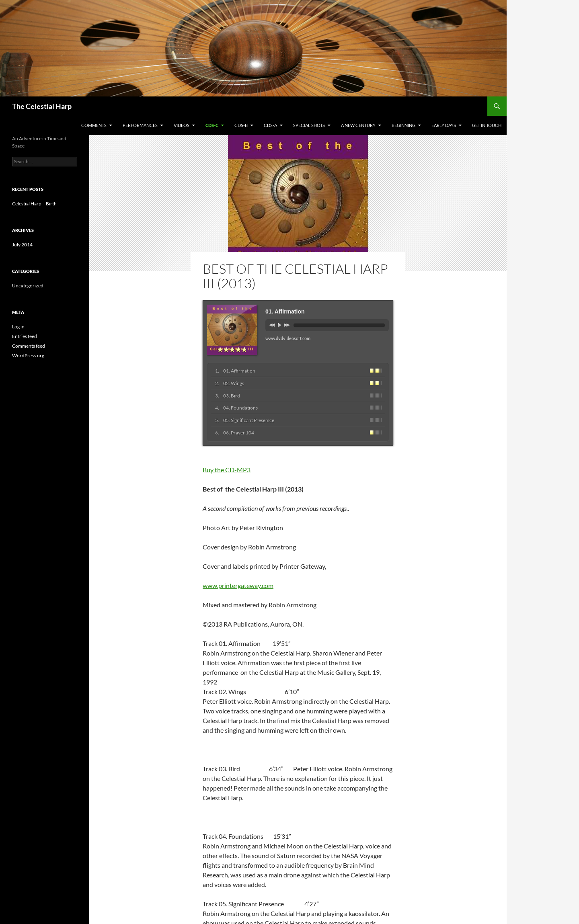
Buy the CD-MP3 (227, 470)
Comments (94, 125)
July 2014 (22, 245)
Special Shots (309, 125)
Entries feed (25, 336)
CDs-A (270, 125)
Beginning (403, 125)
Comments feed (29, 346)
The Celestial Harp (42, 106)
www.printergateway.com (238, 585)
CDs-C (212, 125)
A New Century (358, 125)
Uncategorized (28, 286)
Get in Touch (487, 125)
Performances (140, 125)
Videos (182, 125)
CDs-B (241, 125)
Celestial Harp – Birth (34, 204)
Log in (18, 327)
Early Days (444, 125)
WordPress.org (28, 355)
